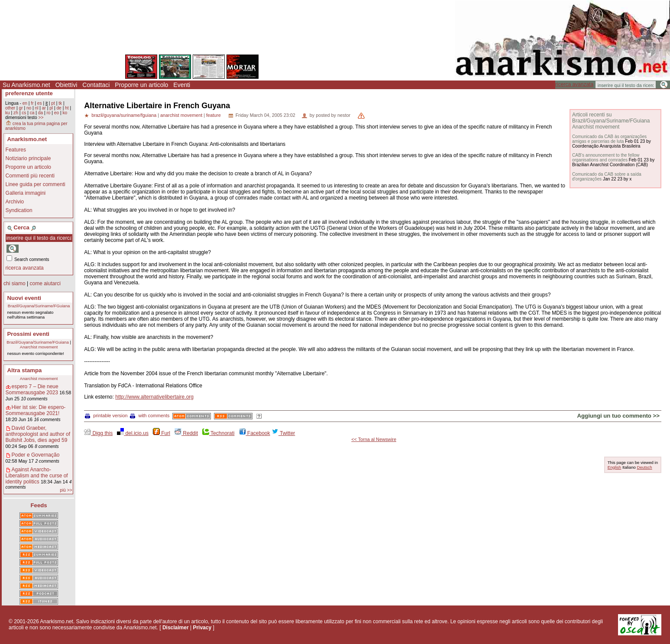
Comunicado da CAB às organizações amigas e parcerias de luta (609, 139)
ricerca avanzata (574, 84)
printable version (106, 415)
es (40, 103)
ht (67, 108)
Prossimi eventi (28, 334)
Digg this (98, 433)
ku (8, 113)
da (40, 113)
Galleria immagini (26, 193)
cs (24, 113)
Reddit (186, 433)
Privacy (202, 628)
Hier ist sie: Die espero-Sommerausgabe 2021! (36, 410)
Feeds (39, 505)
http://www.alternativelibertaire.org (154, 397)
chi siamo (15, 283)
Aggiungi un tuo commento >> (618, 416)
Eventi (182, 85)
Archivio (15, 202)
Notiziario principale (28, 158)
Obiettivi (66, 85)
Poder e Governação (36, 455)
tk (60, 103)
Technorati (218, 433)
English (614, 467)
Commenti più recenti (30, 176)
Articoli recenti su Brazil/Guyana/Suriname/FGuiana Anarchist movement (611, 121)
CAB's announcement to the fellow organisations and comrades (606, 158)
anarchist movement (181, 115)
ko (65, 113)
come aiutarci (45, 283)
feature (214, 115)
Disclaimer (176, 628)
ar (44, 108)
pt (53, 103)
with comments (150, 415)
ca (32, 113)
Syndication (19, 210)
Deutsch (644, 467)
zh (16, 113)
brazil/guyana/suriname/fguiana (124, 115)
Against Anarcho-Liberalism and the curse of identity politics (37, 476)
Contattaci (96, 85)
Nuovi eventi (24, 298)
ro (48, 113)
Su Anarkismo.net (26, 85)
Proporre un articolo (141, 85)
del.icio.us (133, 433)
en (25, 103)
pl (51, 108)
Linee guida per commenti (36, 184)
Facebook (255, 433)
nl (37, 108)
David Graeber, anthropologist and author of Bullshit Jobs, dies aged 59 (38, 434)
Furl (162, 433)
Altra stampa (25, 370)
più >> (66, 490)
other (10, 108)
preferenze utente (29, 93)
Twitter (283, 433)
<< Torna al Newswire (374, 439)
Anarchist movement (39, 347)
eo (57, 113)
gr (21, 108)
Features (16, 150)
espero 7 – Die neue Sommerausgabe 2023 (32, 390)
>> (41, 118)
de (59, 108)
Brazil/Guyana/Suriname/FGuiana (39, 306)
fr (32, 103)
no (29, 108)
